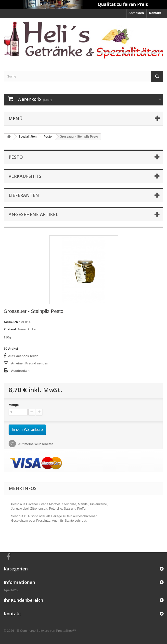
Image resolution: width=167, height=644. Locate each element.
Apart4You (12, 590)
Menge (14, 405)
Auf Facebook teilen (23, 356)
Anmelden (136, 13)
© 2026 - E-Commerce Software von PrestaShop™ (40, 631)
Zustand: (10, 329)
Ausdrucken (20, 371)
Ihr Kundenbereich (23, 600)
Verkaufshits (25, 176)
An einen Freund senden (30, 363)
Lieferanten (24, 195)
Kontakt (155, 13)
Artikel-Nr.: (12, 322)
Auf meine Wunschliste (35, 444)
